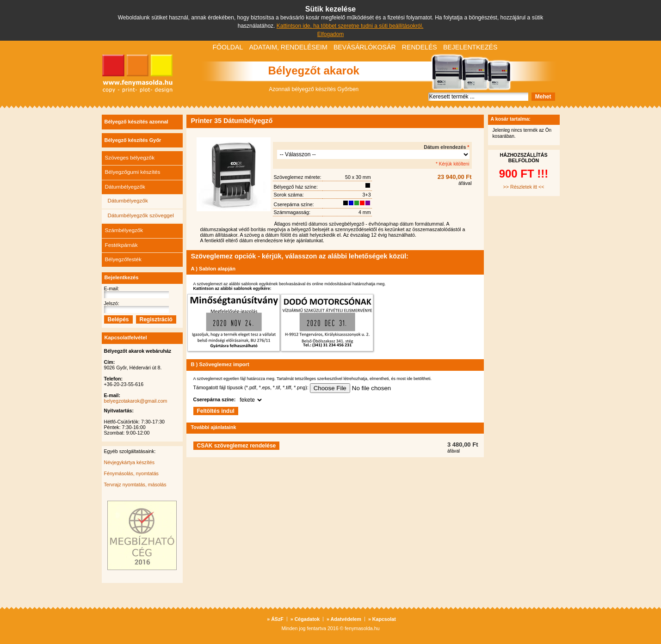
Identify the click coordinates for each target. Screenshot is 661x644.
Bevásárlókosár (365, 47)
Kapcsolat (382, 619)
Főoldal (228, 47)
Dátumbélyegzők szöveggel (141, 215)
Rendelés (420, 47)
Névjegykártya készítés (130, 462)
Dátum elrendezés (446, 147)
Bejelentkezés (470, 47)
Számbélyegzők (124, 230)
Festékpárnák (121, 245)
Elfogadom (330, 34)
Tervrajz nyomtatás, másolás (135, 485)
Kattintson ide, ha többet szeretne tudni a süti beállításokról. (350, 26)
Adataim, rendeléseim (288, 47)
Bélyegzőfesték (123, 259)
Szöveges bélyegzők (130, 157)
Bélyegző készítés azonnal (136, 122)
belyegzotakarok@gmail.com (136, 401)
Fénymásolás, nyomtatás (131, 473)
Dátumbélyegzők (125, 187)
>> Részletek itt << (524, 187)
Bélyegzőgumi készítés (133, 172)
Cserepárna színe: (215, 399)
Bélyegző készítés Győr (133, 140)
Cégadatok (305, 619)
